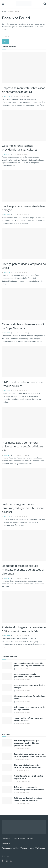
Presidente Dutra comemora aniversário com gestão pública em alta (24, 446)
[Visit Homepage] (24, 4)
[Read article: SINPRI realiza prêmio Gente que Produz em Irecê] (24, 362)
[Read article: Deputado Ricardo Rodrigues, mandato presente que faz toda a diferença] (24, 545)
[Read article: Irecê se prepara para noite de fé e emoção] (24, 186)
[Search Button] (45, 4)
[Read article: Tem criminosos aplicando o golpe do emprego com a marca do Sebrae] (7, 756)
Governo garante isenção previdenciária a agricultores (20, 148)
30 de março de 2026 (19, 333)
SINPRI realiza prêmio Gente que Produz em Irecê (22, 384)
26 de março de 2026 (19, 455)
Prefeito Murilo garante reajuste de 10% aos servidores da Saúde (24, 629)
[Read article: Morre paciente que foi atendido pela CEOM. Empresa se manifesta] (24, 68)
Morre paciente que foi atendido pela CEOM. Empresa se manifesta (29, 665)
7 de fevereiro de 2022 (23, 782)
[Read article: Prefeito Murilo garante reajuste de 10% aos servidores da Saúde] (24, 607)
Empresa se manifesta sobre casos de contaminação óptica (23, 90)
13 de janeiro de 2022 (22, 804)
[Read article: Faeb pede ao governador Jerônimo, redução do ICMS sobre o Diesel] (24, 484)
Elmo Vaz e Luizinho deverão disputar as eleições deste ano (28, 766)
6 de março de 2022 (21, 771)
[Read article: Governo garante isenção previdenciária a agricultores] (24, 125)
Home (4, 12)
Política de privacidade (11, 848)
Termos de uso (27, 848)
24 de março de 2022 (22, 749)
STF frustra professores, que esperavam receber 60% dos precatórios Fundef (27, 743)
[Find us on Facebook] (3, 861)
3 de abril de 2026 (18, 97)
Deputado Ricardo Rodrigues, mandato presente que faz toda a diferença (23, 570)
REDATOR (7, 97)
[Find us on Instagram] (7, 861)
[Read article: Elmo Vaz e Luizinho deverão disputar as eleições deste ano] (7, 767)
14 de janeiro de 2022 (22, 793)
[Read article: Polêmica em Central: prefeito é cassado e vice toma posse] (7, 800)
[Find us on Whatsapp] (11, 861)
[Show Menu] (3, 4)
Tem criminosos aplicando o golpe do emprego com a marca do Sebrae (30, 755)
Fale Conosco (40, 848)
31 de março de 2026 (19, 154)
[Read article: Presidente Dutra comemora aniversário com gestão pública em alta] (24, 422)
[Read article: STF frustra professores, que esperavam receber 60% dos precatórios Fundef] (7, 743)
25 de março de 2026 (19, 636)
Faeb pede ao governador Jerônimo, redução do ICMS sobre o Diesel (23, 508)
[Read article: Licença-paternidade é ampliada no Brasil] (24, 244)
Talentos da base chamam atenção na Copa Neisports (24, 326)
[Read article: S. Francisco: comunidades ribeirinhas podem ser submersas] (7, 789)
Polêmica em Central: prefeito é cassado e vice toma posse (28, 799)
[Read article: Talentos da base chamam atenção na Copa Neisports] (24, 304)
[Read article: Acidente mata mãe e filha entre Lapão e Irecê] (7, 778)
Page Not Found (14, 12)
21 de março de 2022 (22, 760)
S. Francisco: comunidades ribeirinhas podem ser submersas (29, 788)
